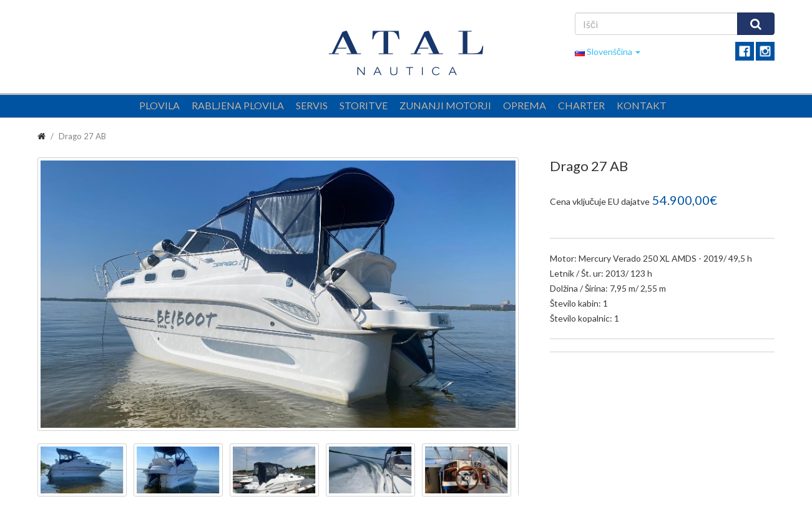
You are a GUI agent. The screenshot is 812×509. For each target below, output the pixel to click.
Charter (581, 105)
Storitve (364, 105)
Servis (312, 105)
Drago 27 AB (82, 136)
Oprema (525, 105)
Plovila (159, 105)
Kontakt (642, 105)
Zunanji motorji (445, 105)
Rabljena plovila (238, 105)
